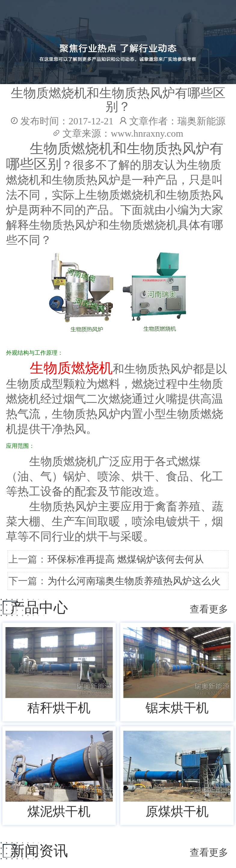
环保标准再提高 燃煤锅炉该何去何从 (126, 559)
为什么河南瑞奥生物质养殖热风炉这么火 (134, 581)
